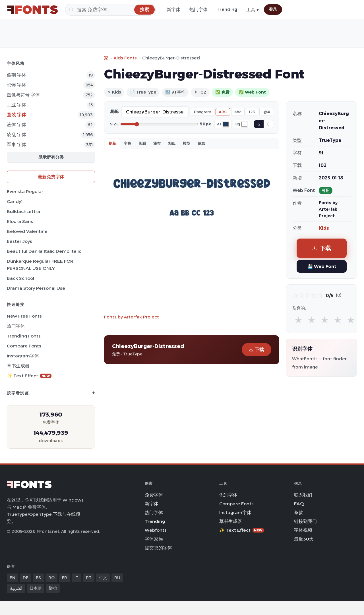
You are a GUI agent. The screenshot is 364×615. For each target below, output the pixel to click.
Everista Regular (25, 191)
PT (89, 578)
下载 (257, 350)
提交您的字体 (158, 548)
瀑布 (157, 143)
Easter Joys (19, 241)
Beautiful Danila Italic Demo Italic (44, 251)
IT (76, 578)
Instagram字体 (23, 356)
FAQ (299, 504)
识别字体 (228, 495)
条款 (299, 512)
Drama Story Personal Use (36, 288)
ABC (223, 112)
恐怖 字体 (16, 85)
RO (51, 578)
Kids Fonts (125, 58)
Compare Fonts (24, 346)
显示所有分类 (51, 157)
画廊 (142, 143)
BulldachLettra (23, 211)
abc (238, 112)
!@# (266, 112)
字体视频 (303, 530)
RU (117, 578)
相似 (172, 143)
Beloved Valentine (27, 231)
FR (65, 578)
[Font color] (226, 124)
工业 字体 (16, 105)
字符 (127, 143)
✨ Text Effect (29, 376)
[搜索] (110, 10)
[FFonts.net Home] (32, 10)
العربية (16, 588)
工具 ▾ (253, 10)
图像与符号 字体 (23, 95)
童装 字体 (16, 115)
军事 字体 (16, 145)
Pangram (203, 112)
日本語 (36, 588)
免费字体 (154, 495)
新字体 (173, 10)
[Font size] (159, 124)
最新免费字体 (51, 177)
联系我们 (303, 495)
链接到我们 (305, 521)
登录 (273, 9)
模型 (187, 143)
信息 (201, 143)
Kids (324, 228)
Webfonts (156, 530)
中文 (103, 578)
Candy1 (15, 201)
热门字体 (198, 10)
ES (38, 578)
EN (13, 578)
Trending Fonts (24, 336)
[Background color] (244, 124)
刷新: (115, 111)
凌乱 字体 (16, 135)
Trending (227, 10)
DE (26, 578)
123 (252, 112)
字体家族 (154, 539)
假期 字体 (16, 75)
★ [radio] (298, 320)
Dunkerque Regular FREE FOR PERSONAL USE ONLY (40, 265)
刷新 (112, 143)
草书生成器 (18, 366)
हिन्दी (53, 588)
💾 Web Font (322, 266)
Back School (20, 278)
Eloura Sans (20, 221)
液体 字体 (16, 125)
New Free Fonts (24, 316)
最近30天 (304, 539)
